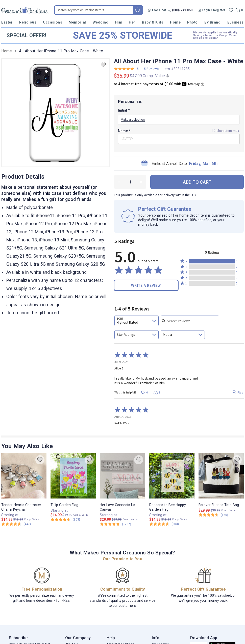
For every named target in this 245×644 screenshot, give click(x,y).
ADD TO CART (197, 182)
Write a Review (146, 285)
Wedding (101, 22)
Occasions (53, 22)
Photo (192, 22)
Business (236, 22)
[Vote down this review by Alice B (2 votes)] (157, 392)
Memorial (77, 22)
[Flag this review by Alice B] (238, 392)
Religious (28, 22)
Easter (7, 22)
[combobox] (137, 321)
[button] (212, 261)
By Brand (212, 22)
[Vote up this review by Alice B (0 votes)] (144, 392)
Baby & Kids (153, 22)
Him (119, 22)
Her (132, 22)
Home (175, 22)
